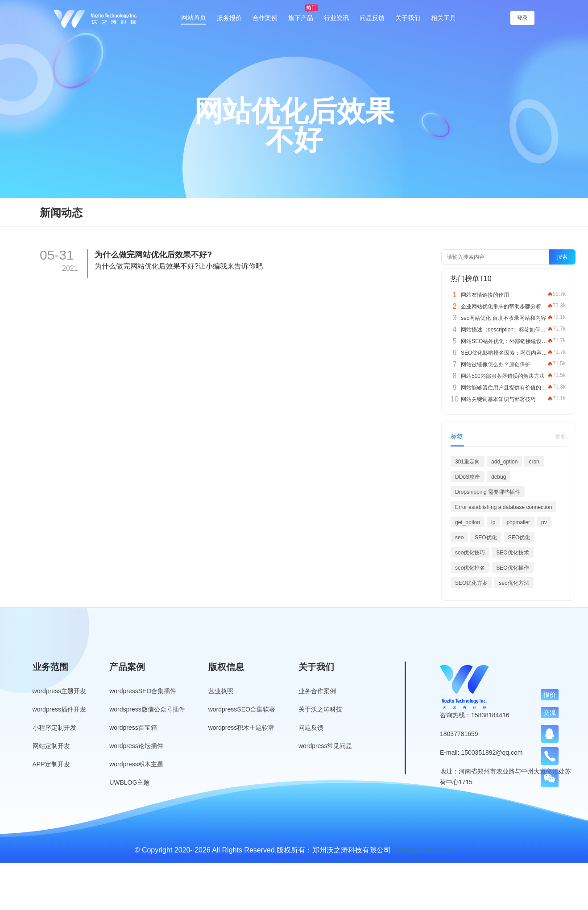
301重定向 (468, 462)
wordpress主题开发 (60, 691)
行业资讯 (336, 18)
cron (534, 462)
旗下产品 (301, 18)
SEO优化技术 (512, 553)
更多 (560, 437)
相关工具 (443, 18)
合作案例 (265, 18)
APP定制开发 (51, 764)
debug (499, 477)
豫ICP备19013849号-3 (422, 850)
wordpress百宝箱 (133, 728)
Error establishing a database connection (503, 507)
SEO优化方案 (471, 583)
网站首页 (194, 17)
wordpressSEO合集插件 (143, 691)
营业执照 (221, 691)
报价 (550, 695)
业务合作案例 (317, 691)
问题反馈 (372, 18)
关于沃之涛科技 (320, 709)
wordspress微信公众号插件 (147, 709)
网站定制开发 (51, 746)
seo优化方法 (514, 583)
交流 (550, 712)
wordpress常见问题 (325, 746)
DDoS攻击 (468, 477)
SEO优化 (486, 538)
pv (544, 522)
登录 (524, 18)
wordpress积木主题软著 (242, 728)
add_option (504, 462)
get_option (468, 522)
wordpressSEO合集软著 (242, 709)
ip (493, 522)
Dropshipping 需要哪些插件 (488, 492)
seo (459, 538)
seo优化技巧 (470, 553)
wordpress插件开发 (60, 709)
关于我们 (408, 18)
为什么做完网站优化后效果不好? (153, 255)
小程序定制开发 (54, 728)
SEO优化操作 (512, 568)
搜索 (562, 257)
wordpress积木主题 (136, 764)
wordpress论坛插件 (136, 746)
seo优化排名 (470, 568)
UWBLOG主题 (129, 782)
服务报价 (229, 18)
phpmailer (518, 522)
